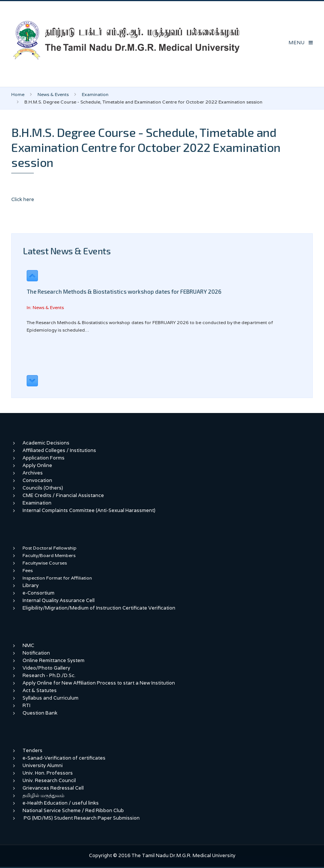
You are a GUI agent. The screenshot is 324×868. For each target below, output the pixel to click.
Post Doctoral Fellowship (50, 548)
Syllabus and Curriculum (50, 698)
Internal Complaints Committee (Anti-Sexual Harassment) (89, 510)
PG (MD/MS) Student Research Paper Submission (82, 818)
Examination (95, 94)
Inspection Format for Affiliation (57, 578)
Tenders (32, 750)
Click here (23, 199)
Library (31, 585)
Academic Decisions (46, 443)
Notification (36, 653)
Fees (28, 570)
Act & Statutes (40, 690)
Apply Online (37, 465)
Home (18, 94)
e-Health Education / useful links (61, 803)
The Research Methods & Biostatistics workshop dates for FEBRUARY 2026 (124, 291)
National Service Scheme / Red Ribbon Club (73, 810)
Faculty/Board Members (49, 555)
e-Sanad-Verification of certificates (64, 758)
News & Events (53, 94)
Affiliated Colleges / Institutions (59, 450)
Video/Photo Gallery (46, 668)
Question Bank (40, 713)
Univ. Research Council (49, 780)
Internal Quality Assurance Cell (59, 600)
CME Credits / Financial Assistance (63, 495)
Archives (33, 473)
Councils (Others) (43, 488)
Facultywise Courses (45, 563)
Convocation (37, 480)
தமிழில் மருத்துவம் (43, 795)
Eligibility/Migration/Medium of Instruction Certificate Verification (99, 608)
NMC (28, 645)
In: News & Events (45, 307)
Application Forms (44, 458)
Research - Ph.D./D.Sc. (49, 675)
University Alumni (43, 765)
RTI (26, 705)
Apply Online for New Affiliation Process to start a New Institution (99, 683)
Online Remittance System (53, 660)
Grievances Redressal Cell (53, 788)
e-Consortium (38, 593)
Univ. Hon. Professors (48, 773)
